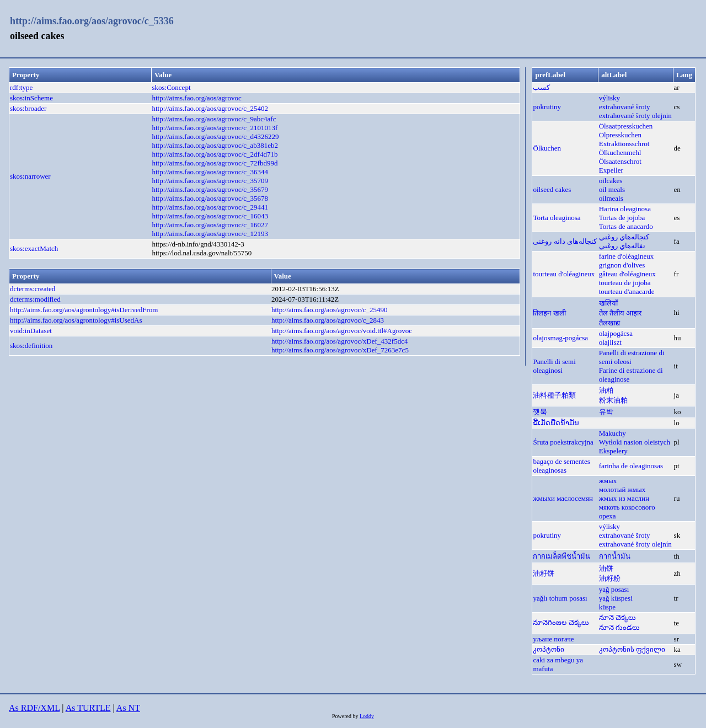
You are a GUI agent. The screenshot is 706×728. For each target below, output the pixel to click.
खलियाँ (608, 303)
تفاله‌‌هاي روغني (622, 246)
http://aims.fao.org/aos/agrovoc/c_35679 (210, 189)
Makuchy (613, 433)
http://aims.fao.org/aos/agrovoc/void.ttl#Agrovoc (342, 331)
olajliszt (610, 342)
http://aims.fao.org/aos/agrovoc (196, 98)
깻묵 (540, 412)
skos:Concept (171, 87)
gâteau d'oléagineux (627, 274)
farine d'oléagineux (626, 256)
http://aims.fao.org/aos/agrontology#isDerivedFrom (84, 310)
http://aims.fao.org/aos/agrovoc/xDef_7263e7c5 (340, 350)
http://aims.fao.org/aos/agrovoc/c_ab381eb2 (215, 145)
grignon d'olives (622, 265)
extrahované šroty (625, 107)
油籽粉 (610, 578)
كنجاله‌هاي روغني (624, 237)
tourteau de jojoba (625, 283)
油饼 (606, 568)
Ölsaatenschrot (620, 161)
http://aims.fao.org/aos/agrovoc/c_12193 (210, 234)
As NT (128, 708)
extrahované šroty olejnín (635, 544)
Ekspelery (613, 451)
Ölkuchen (547, 148)
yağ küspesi (616, 598)
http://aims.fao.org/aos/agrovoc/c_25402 (210, 108)
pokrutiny (547, 107)
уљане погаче (553, 639)
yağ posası (614, 589)
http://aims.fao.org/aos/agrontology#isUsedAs (76, 320)
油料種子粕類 (554, 395)
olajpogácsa (616, 333)
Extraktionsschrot (624, 144)
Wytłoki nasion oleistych (635, 442)
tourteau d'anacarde (627, 291)
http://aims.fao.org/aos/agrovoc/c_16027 (210, 225)
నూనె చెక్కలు (617, 617)
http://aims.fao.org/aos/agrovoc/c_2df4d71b (215, 154)
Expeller (611, 170)
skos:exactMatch (34, 248)
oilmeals (611, 198)
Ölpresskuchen (620, 135)
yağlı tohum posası (560, 598)
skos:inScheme (31, 98)
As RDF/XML (34, 708)
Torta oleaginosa (557, 218)
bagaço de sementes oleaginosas (561, 466)
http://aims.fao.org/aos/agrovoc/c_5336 (92, 21)
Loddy (367, 716)
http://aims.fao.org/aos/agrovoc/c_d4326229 (215, 136)
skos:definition (31, 346)
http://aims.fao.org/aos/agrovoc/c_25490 (330, 310)
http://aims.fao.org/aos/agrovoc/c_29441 (210, 207)
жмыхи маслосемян (563, 498)
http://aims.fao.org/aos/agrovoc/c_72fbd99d (215, 163)
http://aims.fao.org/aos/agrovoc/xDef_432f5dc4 (339, 341)
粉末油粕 (613, 400)
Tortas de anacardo (626, 226)
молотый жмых (622, 489)
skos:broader (28, 108)
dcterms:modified (35, 299)
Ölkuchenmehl (620, 152)
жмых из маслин (624, 498)
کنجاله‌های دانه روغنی (565, 241)
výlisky (609, 98)
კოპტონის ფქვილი (632, 649)
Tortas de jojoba (622, 218)
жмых (608, 481)
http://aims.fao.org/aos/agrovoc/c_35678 (210, 198)
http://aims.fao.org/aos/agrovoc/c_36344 (210, 172)
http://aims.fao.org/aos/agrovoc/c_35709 (210, 181)
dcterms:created (33, 289)
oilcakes (611, 181)
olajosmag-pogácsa (560, 338)
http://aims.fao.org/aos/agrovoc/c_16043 (210, 216)
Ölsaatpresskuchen (626, 126)
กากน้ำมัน (615, 556)
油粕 (606, 390)
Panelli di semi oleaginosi (554, 366)
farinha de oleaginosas (631, 466)
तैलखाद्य (609, 323)
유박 (606, 412)
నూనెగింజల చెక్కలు (561, 622)
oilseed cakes (552, 189)
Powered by (346, 716)
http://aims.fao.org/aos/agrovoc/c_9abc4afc (214, 119)
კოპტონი (549, 649)
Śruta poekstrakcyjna (563, 442)
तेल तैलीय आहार (621, 313)
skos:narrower (30, 176)
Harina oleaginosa (625, 209)
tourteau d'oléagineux (564, 274)
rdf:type (21, 87)
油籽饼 (544, 573)
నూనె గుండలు (619, 627)
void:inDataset (31, 331)
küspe (607, 607)
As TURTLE (88, 708)
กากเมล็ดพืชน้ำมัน (561, 556)
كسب (541, 87)
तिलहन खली (549, 313)
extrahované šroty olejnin (635, 116)
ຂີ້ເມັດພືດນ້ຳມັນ (556, 423)
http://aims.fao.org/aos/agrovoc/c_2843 (328, 320)
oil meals (612, 189)
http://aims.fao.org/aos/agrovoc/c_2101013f (215, 128)
